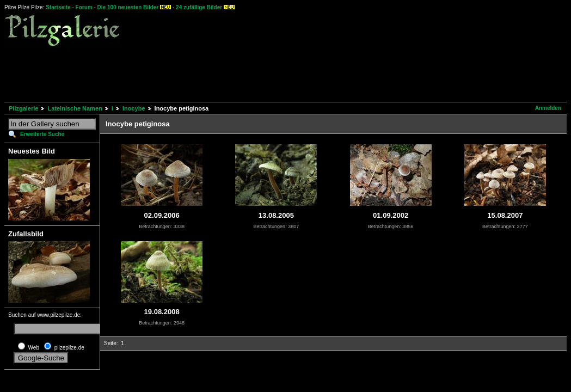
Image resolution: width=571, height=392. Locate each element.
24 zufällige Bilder (199, 7)
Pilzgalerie (23, 108)
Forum (84, 7)
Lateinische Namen (75, 108)
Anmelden (548, 108)
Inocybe (134, 108)
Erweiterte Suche (42, 134)
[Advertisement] (202, 73)
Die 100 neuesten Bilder (128, 7)
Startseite (58, 7)
